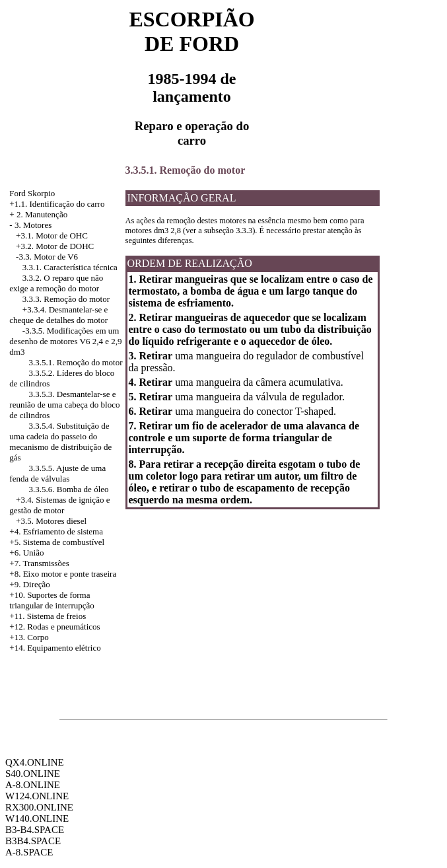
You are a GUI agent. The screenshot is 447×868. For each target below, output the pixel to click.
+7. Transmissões (39, 563)
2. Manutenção (42, 214)
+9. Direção (29, 584)
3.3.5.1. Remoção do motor (76, 362)
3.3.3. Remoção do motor (66, 299)
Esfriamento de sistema (63, 531)
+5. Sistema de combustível (57, 542)
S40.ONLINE (33, 774)
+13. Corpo (29, 637)
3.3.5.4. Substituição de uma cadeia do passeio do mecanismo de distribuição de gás (60, 442)
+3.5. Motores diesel (51, 521)
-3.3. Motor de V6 (47, 257)
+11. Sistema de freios (48, 616)
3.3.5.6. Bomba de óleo (69, 489)
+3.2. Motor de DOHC (55, 246)
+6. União (26, 553)
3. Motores (33, 225)
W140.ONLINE (37, 818)
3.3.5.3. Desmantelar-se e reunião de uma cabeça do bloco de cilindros (64, 405)
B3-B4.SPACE (35, 830)
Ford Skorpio (32, 193)
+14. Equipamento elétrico (55, 648)
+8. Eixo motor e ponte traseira (63, 574)
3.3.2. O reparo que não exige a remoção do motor (56, 283)
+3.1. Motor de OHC (52, 235)
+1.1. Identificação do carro (57, 204)
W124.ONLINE (37, 796)
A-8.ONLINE (33, 785)
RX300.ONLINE (39, 807)
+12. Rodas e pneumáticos (54, 627)
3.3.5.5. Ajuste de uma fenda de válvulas (57, 473)
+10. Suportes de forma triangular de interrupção (52, 600)
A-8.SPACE (29, 852)
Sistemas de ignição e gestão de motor (59, 505)
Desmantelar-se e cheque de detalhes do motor (58, 315)
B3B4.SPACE (33, 841)
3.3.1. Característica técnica (70, 267)
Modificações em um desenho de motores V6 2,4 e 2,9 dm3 (65, 341)
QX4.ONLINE (35, 762)
